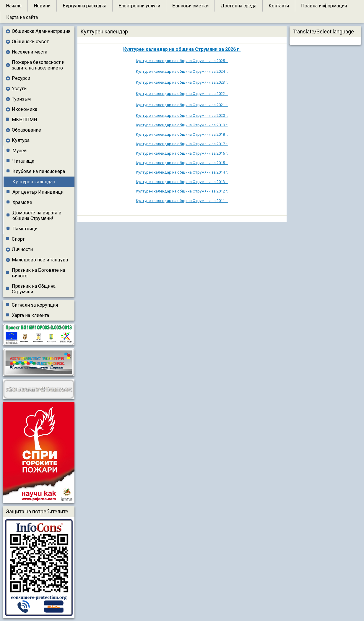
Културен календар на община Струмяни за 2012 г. (182, 191)
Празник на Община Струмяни (34, 289)
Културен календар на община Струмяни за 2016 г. (182, 153)
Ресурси (21, 78)
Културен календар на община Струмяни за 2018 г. (182, 134)
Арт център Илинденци (38, 192)
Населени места (30, 52)
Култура (21, 140)
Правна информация (324, 6)
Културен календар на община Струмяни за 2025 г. (182, 61)
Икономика (25, 109)
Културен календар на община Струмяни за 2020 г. (182, 115)
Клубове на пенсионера (39, 171)
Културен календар (34, 182)
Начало (14, 6)
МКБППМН (24, 120)
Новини (42, 6)
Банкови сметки (190, 6)
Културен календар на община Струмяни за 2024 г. (182, 71)
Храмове (22, 202)
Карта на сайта (22, 17)
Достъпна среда (239, 6)
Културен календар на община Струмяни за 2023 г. (182, 82)
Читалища (23, 161)
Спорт (18, 239)
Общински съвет (30, 42)
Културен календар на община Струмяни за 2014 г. (182, 172)
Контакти (279, 6)
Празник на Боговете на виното (38, 273)
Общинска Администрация (41, 31)
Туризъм (21, 99)
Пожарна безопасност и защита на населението (38, 65)
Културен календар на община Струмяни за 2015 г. (182, 163)
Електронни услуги (139, 6)
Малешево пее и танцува (40, 260)
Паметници (25, 229)
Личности (22, 249)
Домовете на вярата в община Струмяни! (37, 216)
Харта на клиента (30, 315)
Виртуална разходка (84, 6)
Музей (19, 151)
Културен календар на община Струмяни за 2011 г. (182, 201)
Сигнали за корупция (35, 305)
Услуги (19, 89)
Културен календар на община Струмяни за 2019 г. (182, 125)
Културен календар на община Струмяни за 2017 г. (182, 144)
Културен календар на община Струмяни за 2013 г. (182, 182)
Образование (26, 130)
